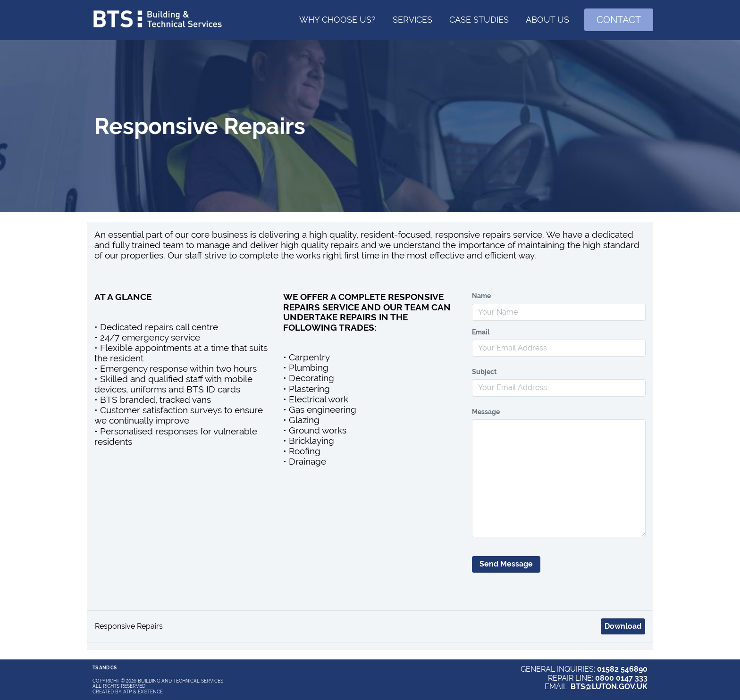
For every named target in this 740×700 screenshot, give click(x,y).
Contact (619, 20)
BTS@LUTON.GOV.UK (609, 687)
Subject (484, 372)
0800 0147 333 (621, 678)
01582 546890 (622, 669)
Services (412, 20)
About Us (547, 20)
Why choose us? (337, 20)
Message (486, 412)
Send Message (506, 564)
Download (623, 626)
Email (481, 332)
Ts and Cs (105, 668)
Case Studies (479, 20)
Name (481, 296)
